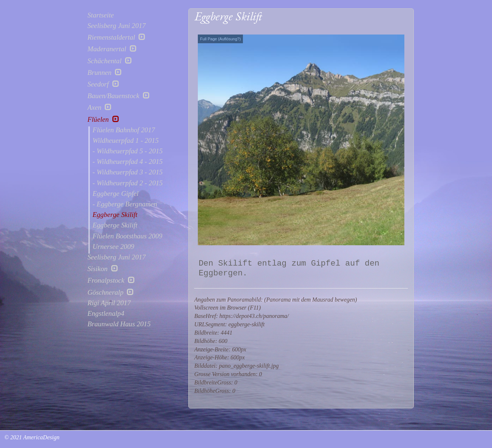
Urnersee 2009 (114, 247)
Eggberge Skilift (115, 215)
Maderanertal (112, 49)
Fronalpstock (111, 280)
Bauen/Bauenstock (119, 96)
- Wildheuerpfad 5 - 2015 (128, 151)
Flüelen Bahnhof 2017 (124, 130)
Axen (100, 107)
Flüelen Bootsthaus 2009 (128, 236)
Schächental (110, 61)
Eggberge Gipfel (116, 194)
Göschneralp (111, 292)
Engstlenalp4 (106, 314)
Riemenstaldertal (117, 37)
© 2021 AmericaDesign (31, 437)
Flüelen (103, 119)
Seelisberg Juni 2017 (117, 26)
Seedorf (103, 84)
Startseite (101, 15)
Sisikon (103, 269)
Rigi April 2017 (109, 303)
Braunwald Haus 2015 (119, 324)
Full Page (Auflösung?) (220, 39)
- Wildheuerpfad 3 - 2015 (128, 172)
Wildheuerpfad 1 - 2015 (126, 141)
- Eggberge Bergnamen (125, 204)
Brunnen (105, 72)
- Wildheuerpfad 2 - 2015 (128, 183)
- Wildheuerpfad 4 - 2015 (128, 162)
